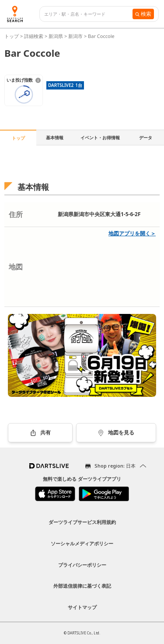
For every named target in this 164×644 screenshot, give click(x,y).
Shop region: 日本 (115, 466)
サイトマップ (82, 607)
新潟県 (56, 36)
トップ (12, 36)
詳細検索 (34, 36)
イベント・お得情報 (100, 138)
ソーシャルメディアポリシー (82, 543)
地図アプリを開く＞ (132, 233)
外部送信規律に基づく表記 (82, 586)
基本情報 (55, 138)
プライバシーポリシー (82, 565)
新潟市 (75, 36)
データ (146, 138)
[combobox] (88, 14)
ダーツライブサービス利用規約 (82, 522)
